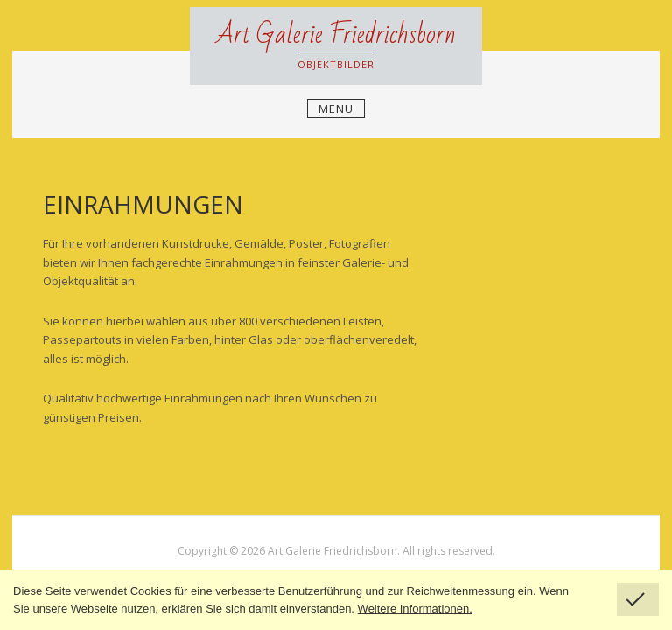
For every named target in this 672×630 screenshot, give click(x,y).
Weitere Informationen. (415, 609)
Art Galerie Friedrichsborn (336, 35)
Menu (336, 108)
